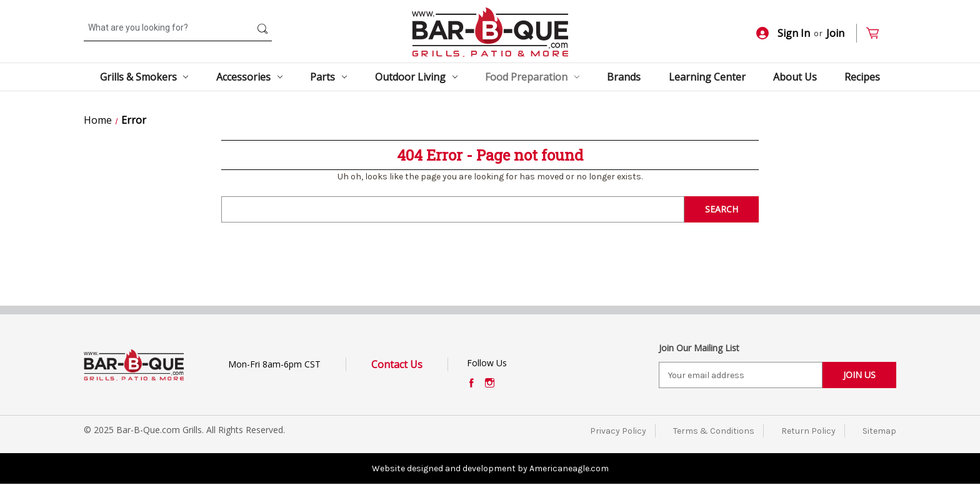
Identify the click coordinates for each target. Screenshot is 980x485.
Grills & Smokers (144, 77)
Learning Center (707, 77)
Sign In (783, 33)
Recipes (862, 77)
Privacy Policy (618, 431)
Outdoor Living (416, 77)
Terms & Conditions (714, 431)
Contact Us (397, 364)
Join (835, 33)
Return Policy (808, 431)
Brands (624, 77)
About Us (795, 77)
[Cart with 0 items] (878, 33)
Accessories (249, 77)
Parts (328, 77)
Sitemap (879, 431)
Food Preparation (532, 77)
